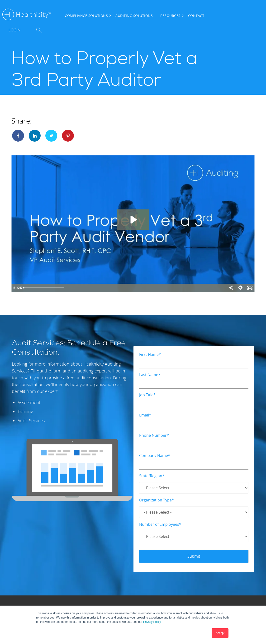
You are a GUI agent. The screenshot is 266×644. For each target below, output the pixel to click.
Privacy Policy (152, 622)
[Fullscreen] (249, 288)
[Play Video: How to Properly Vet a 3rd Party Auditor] (133, 220)
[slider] (128, 288)
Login (15, 30)
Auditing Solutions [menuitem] (134, 16)
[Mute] (229, 288)
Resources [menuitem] (170, 16)
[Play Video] (17, 288)
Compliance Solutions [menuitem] (86, 16)
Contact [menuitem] (196, 16)
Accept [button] (220, 633)
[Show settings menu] (240, 288)
